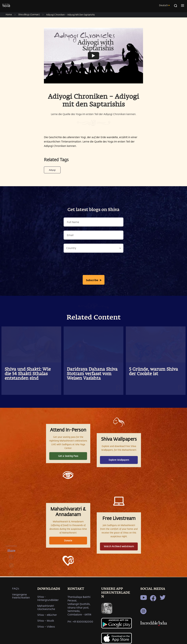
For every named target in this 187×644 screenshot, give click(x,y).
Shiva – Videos (46, 626)
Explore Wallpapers (119, 460)
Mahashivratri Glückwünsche (46, 607)
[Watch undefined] (93, 56)
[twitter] (11, 567)
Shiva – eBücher (47, 615)
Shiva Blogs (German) (29, 14)
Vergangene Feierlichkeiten (21, 596)
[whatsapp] (11, 575)
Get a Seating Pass (68, 456)
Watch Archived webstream (119, 546)
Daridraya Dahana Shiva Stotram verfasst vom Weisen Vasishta (92, 374)
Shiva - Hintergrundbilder (48, 598)
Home (9, 14)
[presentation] (93, 265)
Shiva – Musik (46, 621)
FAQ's (16, 588)
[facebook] (11, 558)
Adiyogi (52, 170)
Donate (68, 540)
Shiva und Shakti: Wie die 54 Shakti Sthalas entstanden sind (28, 374)
